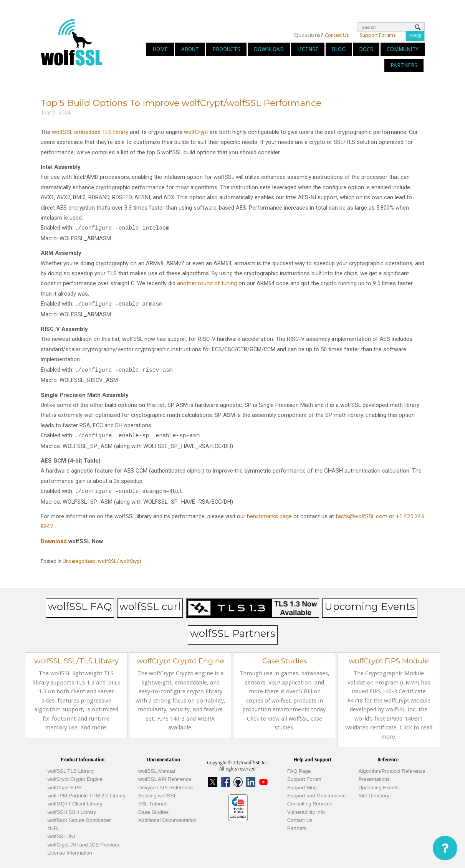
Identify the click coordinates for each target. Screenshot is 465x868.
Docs (366, 49)
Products (226, 49)
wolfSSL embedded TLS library (90, 132)
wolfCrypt (196, 132)
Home (160, 49)
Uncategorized (79, 561)
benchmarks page (269, 516)
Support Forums (378, 35)
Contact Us (337, 35)
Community (403, 49)
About (190, 49)
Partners (404, 65)
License (308, 49)
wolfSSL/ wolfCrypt (120, 561)
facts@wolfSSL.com (362, 516)
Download (269, 49)
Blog (339, 49)
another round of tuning (207, 283)
